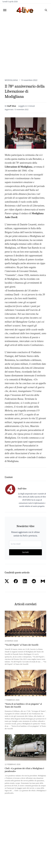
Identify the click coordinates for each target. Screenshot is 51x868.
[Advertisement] (26, 44)
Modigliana (11, 80)
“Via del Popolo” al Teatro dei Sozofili (22, 645)
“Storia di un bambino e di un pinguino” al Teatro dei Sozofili (23, 705)
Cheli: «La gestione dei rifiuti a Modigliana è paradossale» (24, 770)
